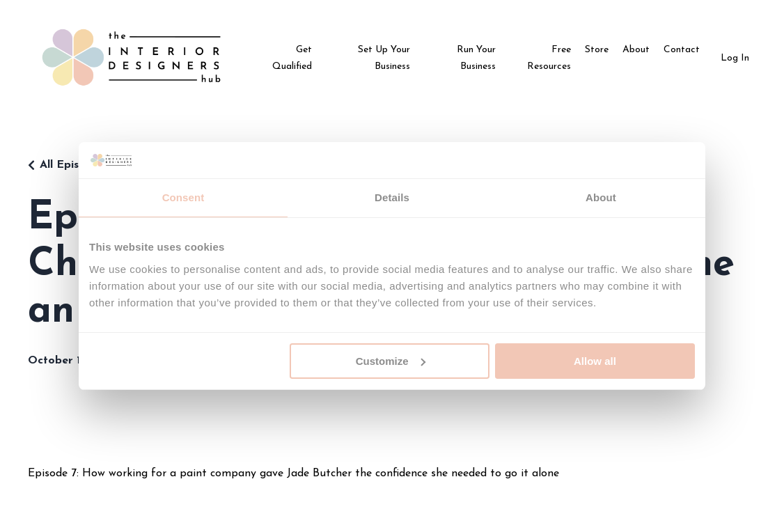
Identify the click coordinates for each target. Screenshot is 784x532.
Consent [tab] (183, 197)
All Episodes (72, 165)
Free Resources (549, 58)
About (636, 50)
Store (597, 50)
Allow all (595, 361)
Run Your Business (476, 58)
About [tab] (601, 197)
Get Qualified (292, 58)
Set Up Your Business (384, 58)
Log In (735, 58)
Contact (682, 50)
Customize (391, 361)
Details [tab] (392, 197)
